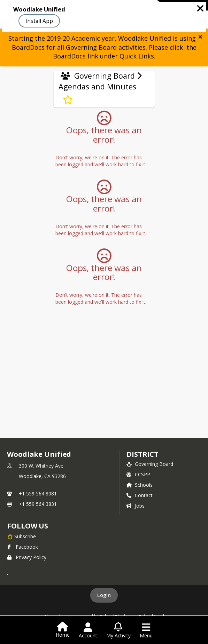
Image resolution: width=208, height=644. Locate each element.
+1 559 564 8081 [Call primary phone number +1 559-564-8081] (38, 494)
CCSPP (138, 474)
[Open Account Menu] (88, 630)
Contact (140, 495)
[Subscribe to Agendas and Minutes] (68, 100)
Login (104, 595)
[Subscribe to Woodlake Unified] (22, 536)
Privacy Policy (27, 557)
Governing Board (150, 464)
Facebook (23, 547)
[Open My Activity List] (118, 630)
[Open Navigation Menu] (146, 630)
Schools (140, 485)
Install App (39, 21)
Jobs (136, 506)
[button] (200, 37)
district (142, 454)
